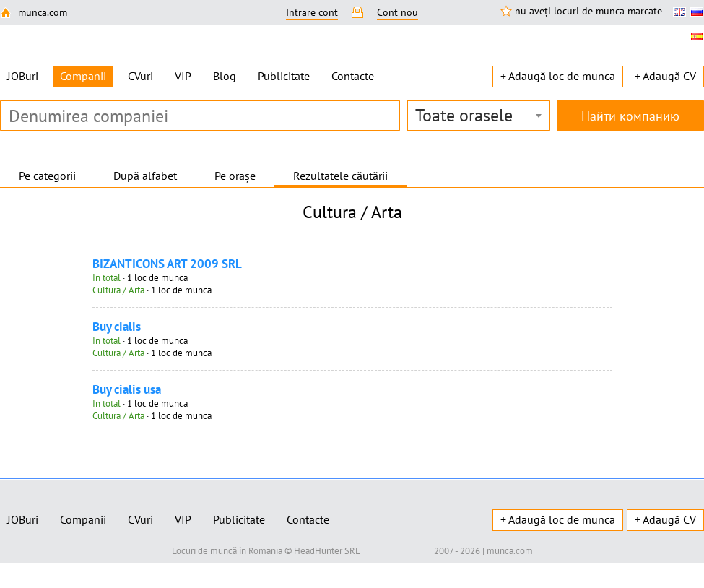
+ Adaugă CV (665, 76)
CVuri (140, 76)
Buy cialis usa (127, 389)
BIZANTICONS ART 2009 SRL (167, 264)
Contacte (353, 76)
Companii (83, 519)
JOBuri (23, 76)
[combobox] (478, 116)
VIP (183, 76)
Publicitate (284, 76)
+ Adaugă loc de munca (558, 76)
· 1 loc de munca (140, 278)
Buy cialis (117, 327)
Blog (225, 76)
